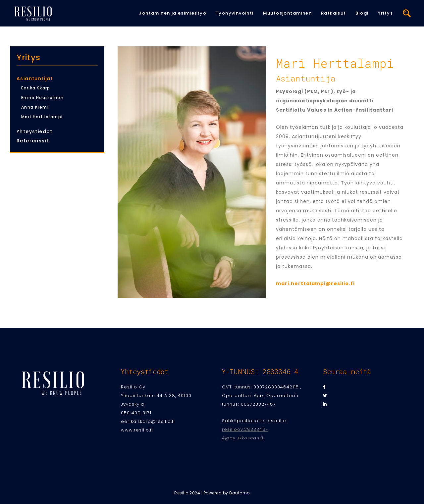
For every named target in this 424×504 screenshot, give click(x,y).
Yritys (385, 13)
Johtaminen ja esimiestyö (173, 13)
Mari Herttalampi (42, 117)
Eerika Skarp (36, 88)
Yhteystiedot (35, 131)
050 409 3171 (136, 413)
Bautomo (239, 493)
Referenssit (33, 141)
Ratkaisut (334, 13)
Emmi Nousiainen (42, 98)
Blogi (362, 13)
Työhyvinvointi (235, 13)
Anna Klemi (35, 107)
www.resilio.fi (137, 430)
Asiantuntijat (35, 78)
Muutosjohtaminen (287, 13)
